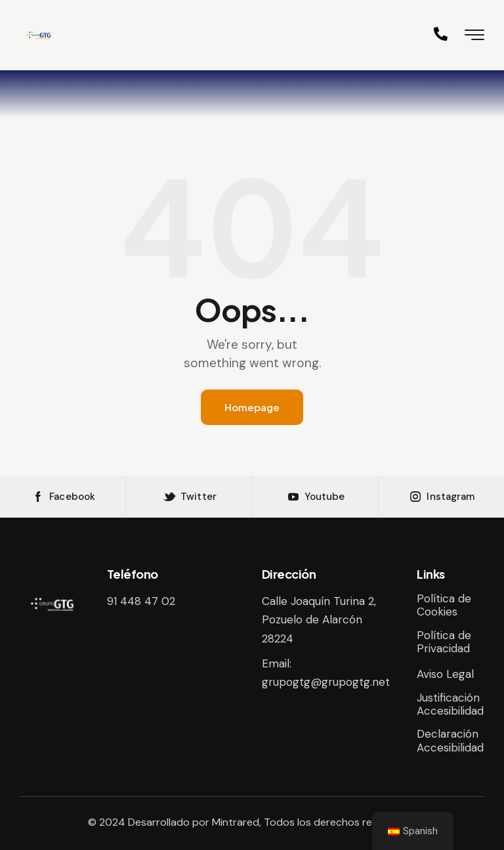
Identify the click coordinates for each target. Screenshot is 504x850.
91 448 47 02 (141, 601)
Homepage (252, 407)
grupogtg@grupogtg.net (326, 682)
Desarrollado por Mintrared (194, 822)
